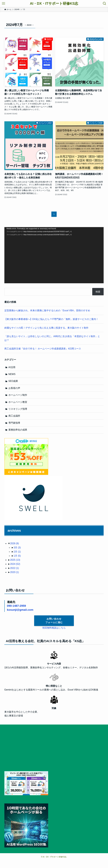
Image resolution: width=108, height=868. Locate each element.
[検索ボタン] (104, 4)
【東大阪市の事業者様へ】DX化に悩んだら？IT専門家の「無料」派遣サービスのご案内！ (51, 319)
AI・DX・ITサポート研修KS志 (54, 4)
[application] (54, 255)
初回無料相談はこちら (54, 628)
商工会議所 (14, 416)
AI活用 (12, 367)
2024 (15, 564)
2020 (14, 572)
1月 (17, 556)
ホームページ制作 (18, 395)
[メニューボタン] (4, 4)
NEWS (12, 374)
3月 (17, 548)
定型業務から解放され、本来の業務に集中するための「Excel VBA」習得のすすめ (47, 310)
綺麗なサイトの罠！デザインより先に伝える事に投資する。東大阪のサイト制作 (46, 328)
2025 (15, 560)
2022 (14, 568)
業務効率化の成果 (18, 430)
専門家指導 (14, 423)
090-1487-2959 (16, 606)
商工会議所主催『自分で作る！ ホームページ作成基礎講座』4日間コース (43, 349)
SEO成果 (13, 381)
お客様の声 (14, 388)
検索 (98, 292)
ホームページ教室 (18, 402)
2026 (14, 543)
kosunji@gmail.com (20, 610)
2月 (17, 552)
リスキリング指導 (18, 409)
